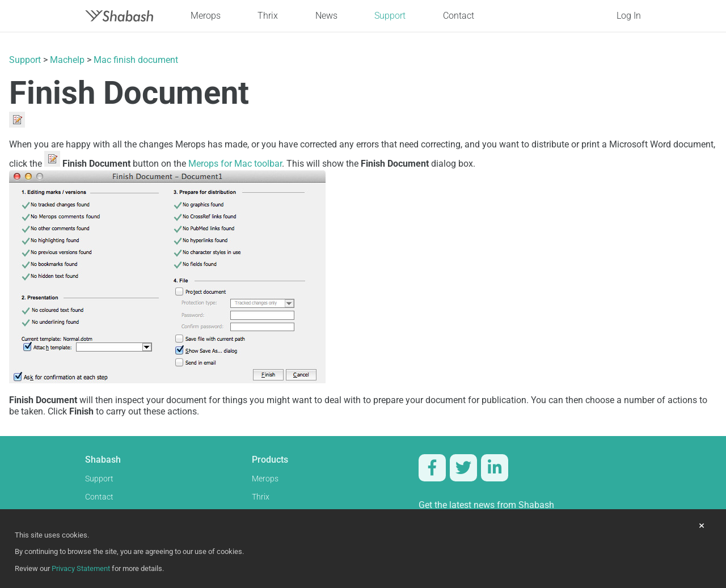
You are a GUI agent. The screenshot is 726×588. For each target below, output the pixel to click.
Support (390, 16)
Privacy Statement (81, 568)
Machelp (67, 60)
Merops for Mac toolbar (235, 164)
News (326, 16)
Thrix (268, 16)
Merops (206, 16)
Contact (459, 16)
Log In (629, 16)
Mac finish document (136, 60)
